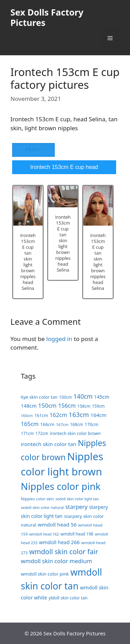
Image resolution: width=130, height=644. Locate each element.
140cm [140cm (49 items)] (83, 396)
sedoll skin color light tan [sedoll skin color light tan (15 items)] (77, 499)
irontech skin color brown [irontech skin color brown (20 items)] (75, 433)
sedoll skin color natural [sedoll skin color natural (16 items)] (42, 507)
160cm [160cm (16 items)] (27, 415)
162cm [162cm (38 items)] (58, 415)
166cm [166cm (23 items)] (47, 424)
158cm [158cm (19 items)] (84, 406)
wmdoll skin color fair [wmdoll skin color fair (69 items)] (64, 552)
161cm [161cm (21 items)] (41, 415)
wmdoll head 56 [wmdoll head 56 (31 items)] (57, 524)
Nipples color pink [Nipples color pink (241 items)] (61, 486)
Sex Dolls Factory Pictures (47, 17)
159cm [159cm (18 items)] (98, 406)
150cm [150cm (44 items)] (47, 405)
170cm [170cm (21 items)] (92, 424)
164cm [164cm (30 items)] (98, 415)
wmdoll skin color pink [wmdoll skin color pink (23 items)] (45, 574)
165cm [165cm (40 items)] (30, 424)
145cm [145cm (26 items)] (102, 397)
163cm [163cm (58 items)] (79, 414)
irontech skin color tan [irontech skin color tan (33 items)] (49, 444)
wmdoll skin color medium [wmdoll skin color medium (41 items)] (56, 561)
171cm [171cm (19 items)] (27, 433)
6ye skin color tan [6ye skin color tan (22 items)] (39, 397)
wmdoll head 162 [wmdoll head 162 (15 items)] (44, 534)
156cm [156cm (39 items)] (67, 406)
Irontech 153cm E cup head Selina (64, 169)
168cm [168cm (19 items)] (77, 424)
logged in (59, 339)
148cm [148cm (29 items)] (29, 406)
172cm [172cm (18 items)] (42, 433)
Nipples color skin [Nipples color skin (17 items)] (37, 499)
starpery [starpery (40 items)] (76, 507)
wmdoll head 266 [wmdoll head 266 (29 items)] (59, 542)
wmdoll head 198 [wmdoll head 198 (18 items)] (77, 534)
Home (33, 150)
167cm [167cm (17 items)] (62, 424)
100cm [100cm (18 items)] (65, 397)
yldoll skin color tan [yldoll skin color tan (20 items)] (68, 598)
